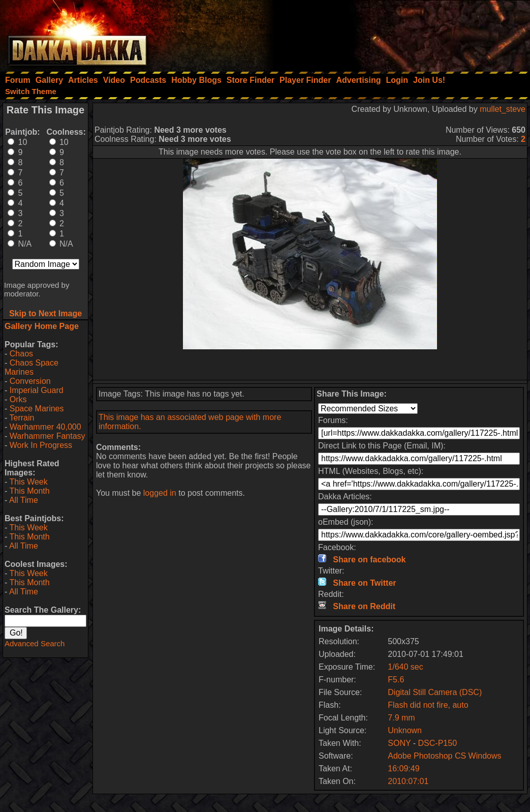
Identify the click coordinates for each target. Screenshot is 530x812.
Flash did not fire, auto (428, 705)
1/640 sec (405, 667)
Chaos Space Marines (32, 367)
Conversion (30, 381)
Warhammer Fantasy (48, 436)
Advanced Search (35, 643)
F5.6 (396, 680)
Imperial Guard (37, 390)
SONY (399, 743)
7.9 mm (401, 718)
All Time (24, 500)
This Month (29, 491)
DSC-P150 (438, 743)
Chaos (21, 354)
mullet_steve (503, 109)
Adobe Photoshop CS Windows (444, 756)
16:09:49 (403, 769)
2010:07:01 (408, 781)
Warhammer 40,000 (45, 427)
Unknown (405, 730)
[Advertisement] (393, 33)
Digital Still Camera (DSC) (435, 692)
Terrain (22, 418)
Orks (18, 399)
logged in (160, 493)
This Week (28, 482)
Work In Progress (41, 445)
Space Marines (37, 409)
